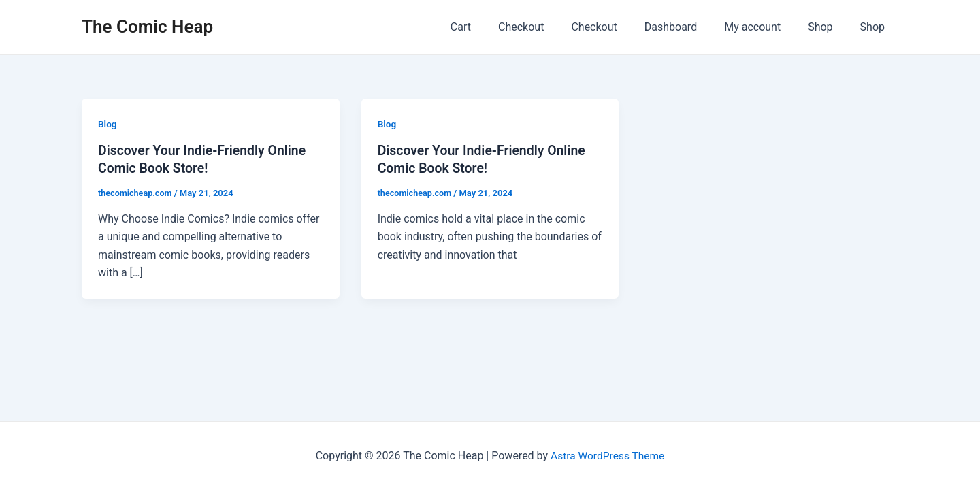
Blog (108, 124)
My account (766, 27)
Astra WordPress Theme (607, 456)
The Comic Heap (147, 27)
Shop (828, 27)
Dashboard (690, 27)
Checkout (551, 27)
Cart (496, 27)
